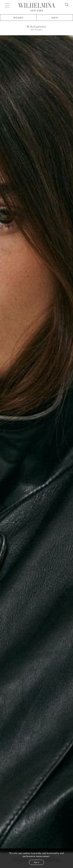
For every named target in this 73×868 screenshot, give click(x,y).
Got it (36, 862)
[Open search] (67, 5)
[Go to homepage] (37, 5)
